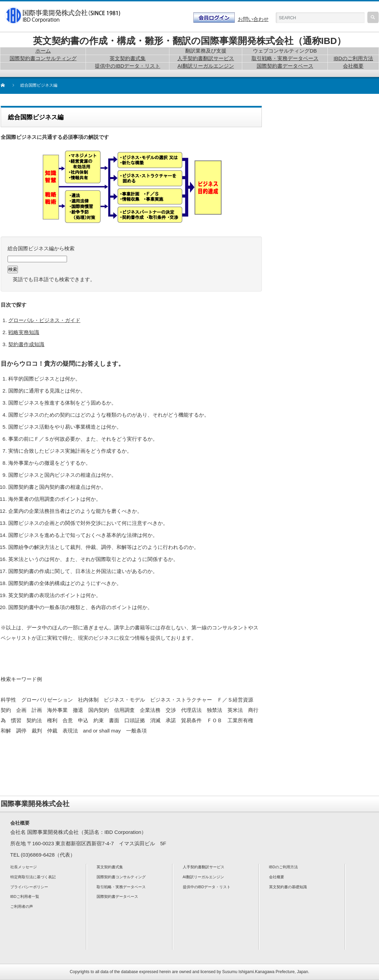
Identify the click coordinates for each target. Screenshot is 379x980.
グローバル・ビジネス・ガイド (44, 320)
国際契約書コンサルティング (121, 877)
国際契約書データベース (117, 896)
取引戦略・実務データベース (121, 887)
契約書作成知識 (26, 344)
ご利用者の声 (22, 906)
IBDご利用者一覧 (25, 896)
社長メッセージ (24, 867)
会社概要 (277, 877)
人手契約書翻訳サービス (204, 867)
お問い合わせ (253, 19)
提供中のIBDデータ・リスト (207, 887)
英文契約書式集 (110, 867)
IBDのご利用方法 (283, 867)
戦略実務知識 (24, 332)
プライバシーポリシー (29, 887)
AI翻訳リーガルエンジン (203, 877)
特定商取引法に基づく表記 (33, 877)
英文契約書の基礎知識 (288, 887)
